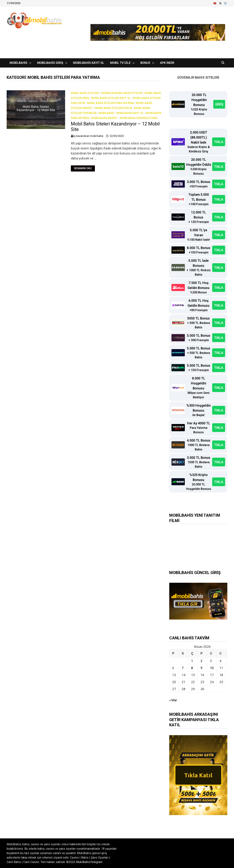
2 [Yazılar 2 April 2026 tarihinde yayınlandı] (201, 661)
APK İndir (167, 63)
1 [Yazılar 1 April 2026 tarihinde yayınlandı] (192, 661)
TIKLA (219, 142)
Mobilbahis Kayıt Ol (89, 63)
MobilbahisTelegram (89, 862)
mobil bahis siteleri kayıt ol (111, 98)
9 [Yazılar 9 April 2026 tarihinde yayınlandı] (201, 668)
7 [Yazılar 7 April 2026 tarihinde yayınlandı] (183, 668)
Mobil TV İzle (120, 63)
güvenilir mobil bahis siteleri (122, 93)
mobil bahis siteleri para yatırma (111, 103)
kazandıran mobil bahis (90, 136)
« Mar (173, 700)
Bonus (145, 63)
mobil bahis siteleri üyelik (113, 108)
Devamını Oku (83, 168)
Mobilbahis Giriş (50, 63)
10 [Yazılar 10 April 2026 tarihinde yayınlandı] (212, 668)
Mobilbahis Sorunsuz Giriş (139, 118)
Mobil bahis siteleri (85, 93)
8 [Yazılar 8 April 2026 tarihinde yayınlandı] (192, 668)
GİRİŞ (219, 104)
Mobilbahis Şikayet (105, 118)
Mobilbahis (18, 63)
